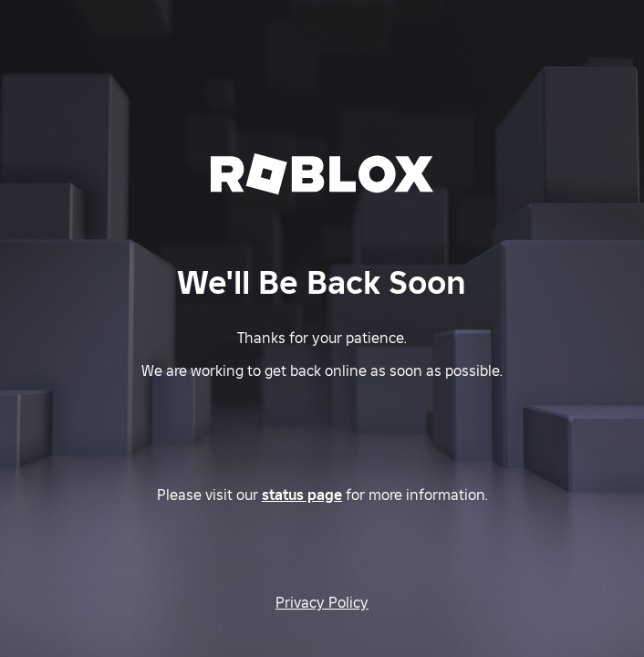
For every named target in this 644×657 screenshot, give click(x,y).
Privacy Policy (322, 602)
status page (302, 495)
